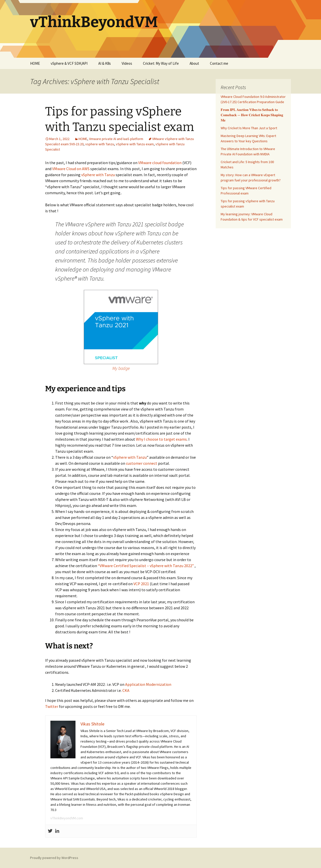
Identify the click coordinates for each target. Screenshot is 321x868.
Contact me (219, 63)
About (194, 63)
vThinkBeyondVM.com (67, 818)
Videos (127, 63)
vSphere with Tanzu (98, 175)
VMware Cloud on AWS (71, 169)
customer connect (142, 463)
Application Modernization (148, 684)
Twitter (52, 706)
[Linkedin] (57, 831)
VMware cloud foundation (160, 163)
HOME (35, 63)
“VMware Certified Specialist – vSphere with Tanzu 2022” (146, 566)
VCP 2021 (141, 584)
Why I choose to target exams (161, 439)
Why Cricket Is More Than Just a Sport (249, 128)
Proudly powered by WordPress (54, 858)
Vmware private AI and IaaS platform (116, 139)
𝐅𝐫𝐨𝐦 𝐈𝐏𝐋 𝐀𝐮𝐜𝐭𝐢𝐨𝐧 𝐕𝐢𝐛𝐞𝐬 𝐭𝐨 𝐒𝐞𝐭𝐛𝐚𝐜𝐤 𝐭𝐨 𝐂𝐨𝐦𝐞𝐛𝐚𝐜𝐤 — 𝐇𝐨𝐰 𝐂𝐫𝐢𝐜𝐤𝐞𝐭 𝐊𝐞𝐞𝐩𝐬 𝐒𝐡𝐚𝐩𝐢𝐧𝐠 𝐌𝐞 (252, 115)
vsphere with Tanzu (100, 144)
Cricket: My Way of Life (161, 63)
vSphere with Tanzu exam (135, 144)
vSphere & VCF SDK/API (69, 63)
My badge (121, 368)
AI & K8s (105, 63)
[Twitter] (50, 831)
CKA (126, 690)
